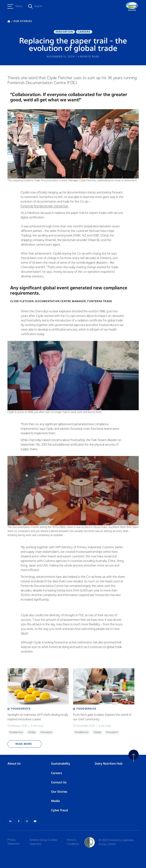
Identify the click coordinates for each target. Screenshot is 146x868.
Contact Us (59, 780)
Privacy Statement (13, 839)
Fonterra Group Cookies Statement (44, 839)
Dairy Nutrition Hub (109, 761)
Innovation (64, 32)
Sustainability (61, 761)
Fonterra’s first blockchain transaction (44, 207)
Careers (84, 32)
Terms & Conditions (74, 839)
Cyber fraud (59, 808)
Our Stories (59, 789)
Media (55, 799)
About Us (14, 761)
